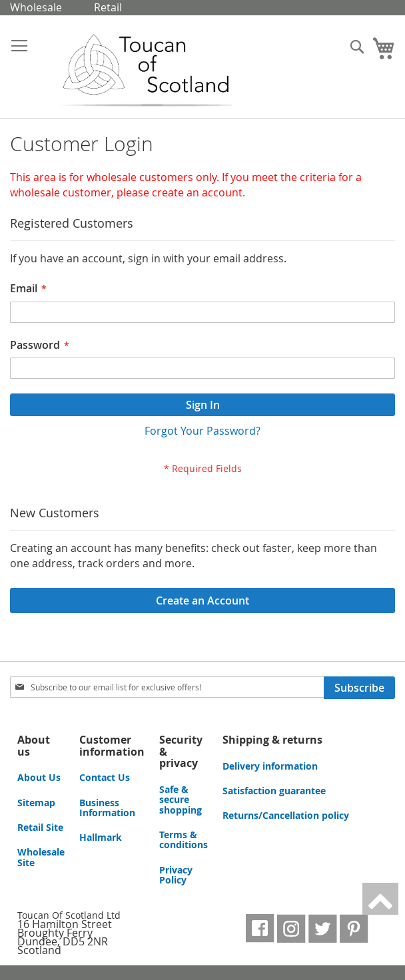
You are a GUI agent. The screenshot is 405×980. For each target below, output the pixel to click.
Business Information (107, 808)
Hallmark (101, 837)
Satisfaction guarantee (274, 791)
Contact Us (105, 777)
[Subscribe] (359, 688)
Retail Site (40, 827)
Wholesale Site (41, 857)
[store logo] (136, 71)
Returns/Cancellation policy (286, 815)
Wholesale (36, 7)
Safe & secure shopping (181, 800)
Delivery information (270, 766)
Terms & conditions (184, 840)
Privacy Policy (176, 875)
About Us (39, 777)
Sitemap (36, 803)
